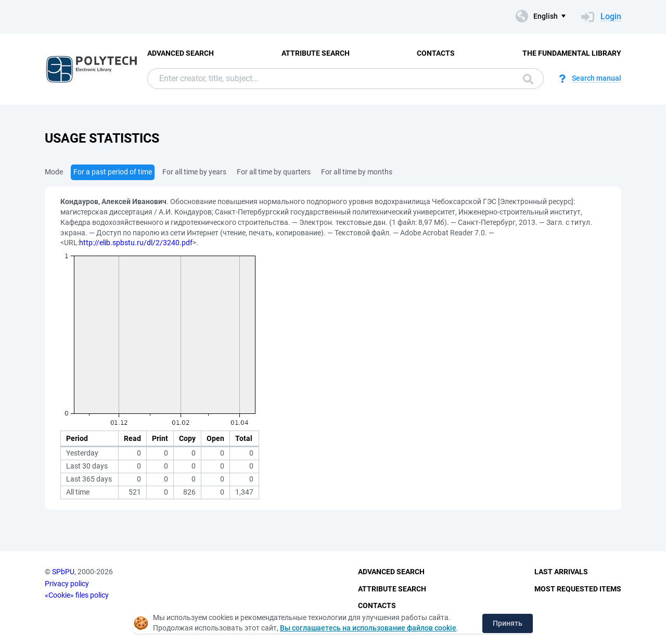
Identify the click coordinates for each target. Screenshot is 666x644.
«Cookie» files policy (77, 595)
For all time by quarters (274, 172)
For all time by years (194, 172)
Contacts (436, 53)
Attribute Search (316, 53)
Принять (508, 623)
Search (528, 79)
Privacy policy (67, 584)
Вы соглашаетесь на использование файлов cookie (368, 628)
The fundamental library (572, 53)
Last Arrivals (561, 572)
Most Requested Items (578, 589)
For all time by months (357, 172)
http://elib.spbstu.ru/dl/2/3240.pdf (136, 243)
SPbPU (63, 572)
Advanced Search (181, 53)
